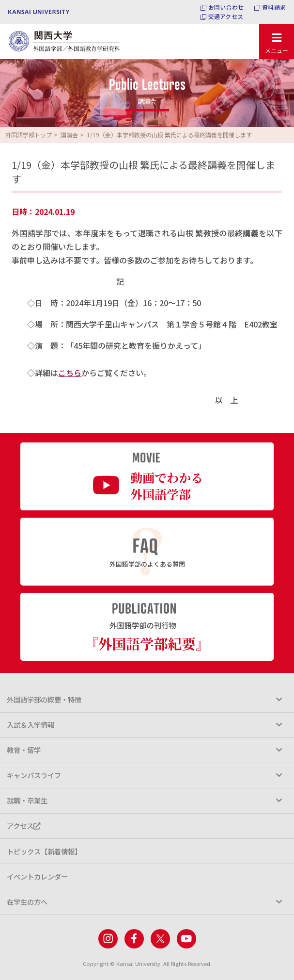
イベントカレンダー (37, 876)
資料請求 (274, 7)
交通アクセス (226, 16)
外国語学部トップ (29, 135)
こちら (70, 373)
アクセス (23, 825)
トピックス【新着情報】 (44, 851)
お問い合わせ (226, 7)
